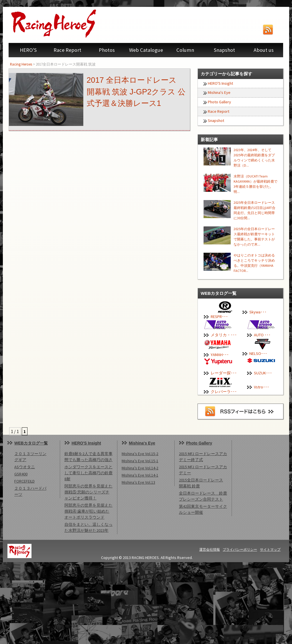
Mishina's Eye (219, 92)
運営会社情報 (210, 549)
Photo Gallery (219, 102)
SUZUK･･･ (263, 373)
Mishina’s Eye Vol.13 (138, 482)
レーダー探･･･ (224, 373)
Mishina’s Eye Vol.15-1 (140, 461)
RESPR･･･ (219, 317)
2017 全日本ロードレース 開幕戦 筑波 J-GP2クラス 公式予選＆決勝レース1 (136, 92)
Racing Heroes (21, 64)
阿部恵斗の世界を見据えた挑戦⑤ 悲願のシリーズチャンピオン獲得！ (88, 492)
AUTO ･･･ (262, 335)
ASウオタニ (25, 467)
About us (264, 50)
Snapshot (224, 50)
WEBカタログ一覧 (31, 443)
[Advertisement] (146, 602)
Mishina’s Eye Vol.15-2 (140, 454)
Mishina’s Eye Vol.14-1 (140, 475)
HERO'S (28, 50)
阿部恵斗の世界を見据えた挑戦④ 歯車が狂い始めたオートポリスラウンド (88, 511)
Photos (107, 50)
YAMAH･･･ (220, 355)
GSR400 (21, 474)
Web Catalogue (146, 50)
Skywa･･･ (258, 312)
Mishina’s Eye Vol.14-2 (140, 468)
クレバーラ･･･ (224, 392)
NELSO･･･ (258, 353)
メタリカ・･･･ (224, 335)
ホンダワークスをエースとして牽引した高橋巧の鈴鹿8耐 (88, 473)
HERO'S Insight (220, 83)
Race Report (67, 50)
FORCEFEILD (24, 481)
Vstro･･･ (262, 387)
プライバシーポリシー (240, 549)
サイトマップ (270, 549)
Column (185, 50)
